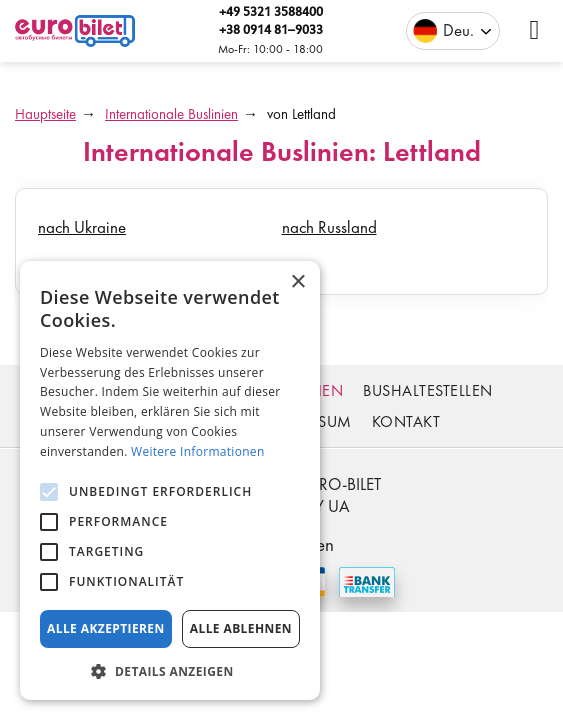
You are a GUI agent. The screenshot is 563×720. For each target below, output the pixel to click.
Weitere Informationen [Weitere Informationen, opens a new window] (198, 451)
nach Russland (329, 227)
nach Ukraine (82, 227)
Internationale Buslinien (171, 114)
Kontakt (406, 421)
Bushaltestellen (427, 390)
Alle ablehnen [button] (241, 628)
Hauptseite (45, 114)
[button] (170, 670)
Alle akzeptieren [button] (106, 628)
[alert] (170, 480)
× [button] (297, 282)
